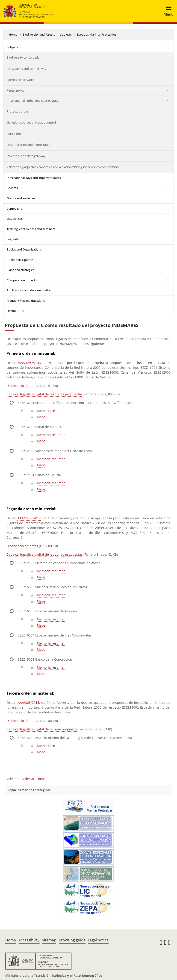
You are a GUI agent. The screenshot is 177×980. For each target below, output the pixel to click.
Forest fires (14, 134)
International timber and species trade (33, 101)
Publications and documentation (29, 290)
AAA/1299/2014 (30, 363)
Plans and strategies (20, 270)
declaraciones (36, 779)
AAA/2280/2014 (29, 518)
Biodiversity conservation (24, 57)
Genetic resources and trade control (31, 122)
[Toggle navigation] (167, 11)
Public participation (20, 260)
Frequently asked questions (26, 301)
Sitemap (49, 940)
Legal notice (98, 940)
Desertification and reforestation (29, 145)
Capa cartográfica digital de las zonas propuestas (44, 394)
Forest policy (15, 90)
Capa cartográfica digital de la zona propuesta (42, 729)
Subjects (66, 34)
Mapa (41, 417)
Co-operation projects (22, 280)
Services (12, 188)
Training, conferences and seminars (31, 229)
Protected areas (18, 111)
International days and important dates (34, 178)
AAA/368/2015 (28, 703)
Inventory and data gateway (26, 156)
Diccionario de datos (22, 386)
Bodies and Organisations (24, 249)
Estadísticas (15, 219)
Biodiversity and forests (39, 34)
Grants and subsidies (21, 198)
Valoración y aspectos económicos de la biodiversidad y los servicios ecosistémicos (63, 167)
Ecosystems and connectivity (27, 69)
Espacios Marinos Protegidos (97, 34)
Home (13, 34)
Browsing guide (72, 940)
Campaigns (14, 208)
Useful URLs (15, 311)
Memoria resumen (51, 411)
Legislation (14, 239)
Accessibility (29, 940)
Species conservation (21, 80)
